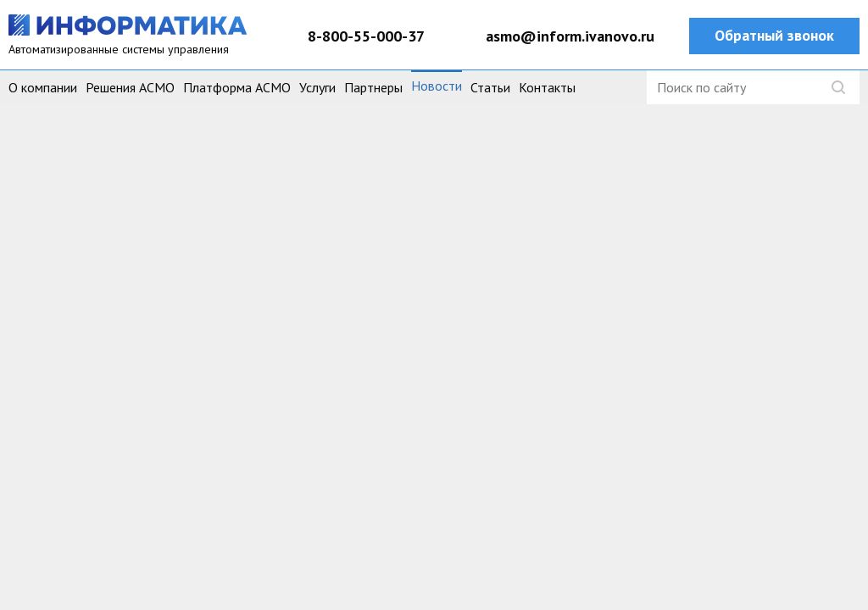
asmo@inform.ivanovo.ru (570, 36)
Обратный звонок (774, 35)
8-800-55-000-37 (366, 36)
